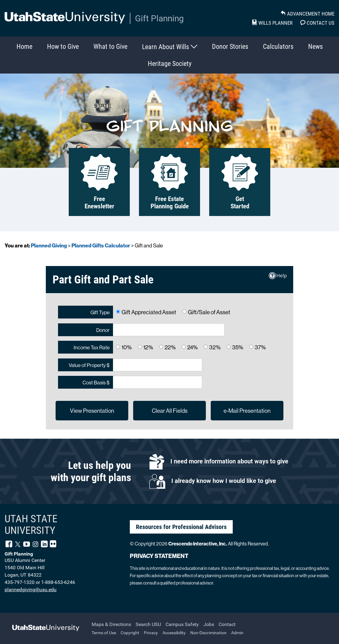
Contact (227, 624)
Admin (237, 633)
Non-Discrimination (208, 633)
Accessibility (174, 633)
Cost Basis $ (96, 382)
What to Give (110, 47)
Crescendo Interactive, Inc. (198, 544)
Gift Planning (159, 18)
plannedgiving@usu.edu (31, 590)
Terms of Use (104, 633)
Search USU (148, 624)
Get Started (240, 182)
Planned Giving (49, 245)
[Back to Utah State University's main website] (46, 629)
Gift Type (100, 312)
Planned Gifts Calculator (101, 245)
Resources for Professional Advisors (181, 527)
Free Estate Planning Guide (170, 182)
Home (24, 47)
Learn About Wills (170, 47)
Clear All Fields (170, 411)
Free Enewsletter (99, 182)
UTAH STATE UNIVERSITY (31, 525)
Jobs (209, 624)
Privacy (151, 633)
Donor (103, 330)
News (315, 47)
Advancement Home (308, 14)
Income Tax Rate (92, 347)
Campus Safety (182, 624)
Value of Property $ (89, 365)
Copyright (130, 633)
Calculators (278, 47)
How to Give (63, 47)
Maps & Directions (111, 624)
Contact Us (317, 23)
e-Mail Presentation (247, 411)
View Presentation (92, 411)
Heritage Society (170, 64)
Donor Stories (230, 47)
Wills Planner (272, 23)
